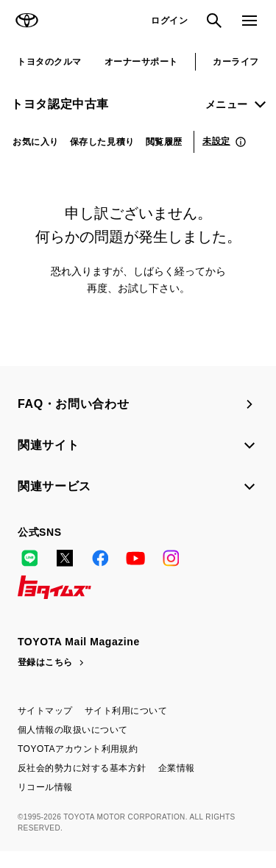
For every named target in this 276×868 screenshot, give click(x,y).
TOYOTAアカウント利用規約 (78, 749)
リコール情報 (45, 787)
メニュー (227, 104)
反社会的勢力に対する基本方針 (82, 768)
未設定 (216, 141)
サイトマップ (45, 711)
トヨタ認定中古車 (60, 104)
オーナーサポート (141, 62)
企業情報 (177, 768)
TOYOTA (26, 21)
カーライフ (236, 62)
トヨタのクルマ (49, 62)
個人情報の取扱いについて (73, 730)
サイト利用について (126, 711)
